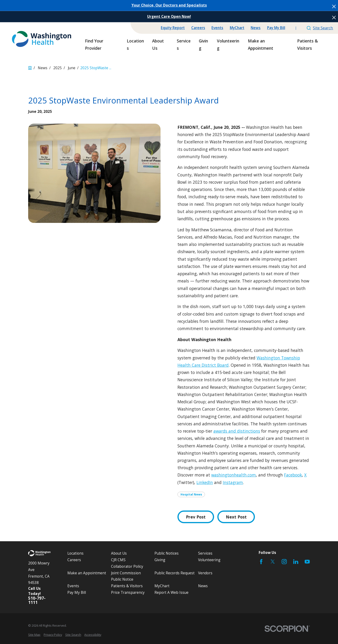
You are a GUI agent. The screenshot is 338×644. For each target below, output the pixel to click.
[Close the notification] (334, 6)
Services (205, 553)
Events (217, 28)
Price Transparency (128, 593)
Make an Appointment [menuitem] (261, 44)
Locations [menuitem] (135, 44)
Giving (160, 560)
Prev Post (196, 517)
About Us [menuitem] (158, 44)
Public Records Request (175, 573)
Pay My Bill (276, 28)
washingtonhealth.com (234, 475)
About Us (119, 553)
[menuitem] (34, 635)
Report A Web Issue (171, 593)
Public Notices (167, 553)
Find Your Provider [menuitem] (94, 44)
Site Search (320, 28)
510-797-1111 (37, 600)
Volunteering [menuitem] (228, 44)
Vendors (205, 573)
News (256, 28)
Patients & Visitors (127, 586)
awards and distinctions (237, 431)
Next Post (236, 517)
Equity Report (173, 28)
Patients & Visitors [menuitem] (307, 44)
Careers (198, 28)
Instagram (233, 482)
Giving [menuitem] (203, 44)
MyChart (237, 28)
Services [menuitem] (184, 44)
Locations (75, 553)
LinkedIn (205, 482)
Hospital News (191, 494)
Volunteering (209, 560)
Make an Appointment (87, 573)
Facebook (293, 475)
